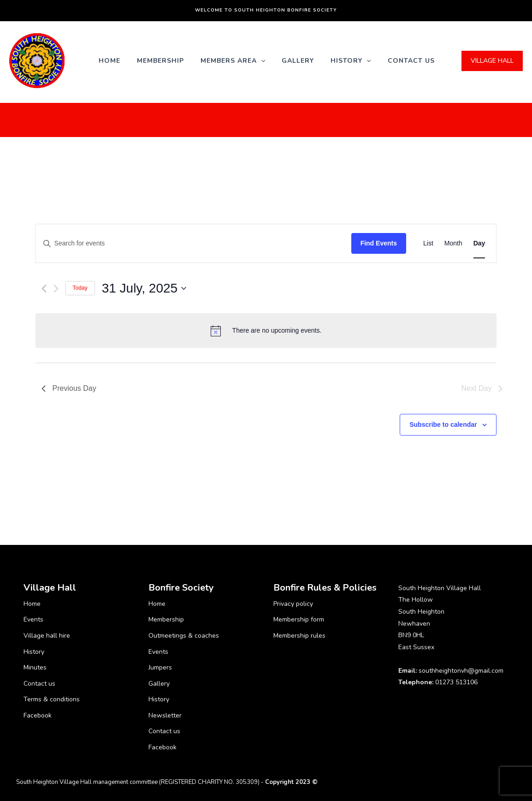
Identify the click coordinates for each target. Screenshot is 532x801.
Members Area (233, 61)
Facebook (38, 715)
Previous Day (69, 388)
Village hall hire (47, 636)
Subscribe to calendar (443, 424)
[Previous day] (44, 289)
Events (33, 619)
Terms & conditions (52, 699)
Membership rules (299, 636)
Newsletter (165, 715)
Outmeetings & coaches (184, 636)
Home (109, 61)
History (351, 61)
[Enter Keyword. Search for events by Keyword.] (194, 243)
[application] (261, 61)
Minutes (35, 667)
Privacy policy (293, 604)
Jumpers (160, 667)
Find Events (379, 243)
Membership (160, 61)
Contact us (411, 61)
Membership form (299, 619)
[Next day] (56, 289)
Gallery (298, 61)
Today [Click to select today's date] (80, 288)
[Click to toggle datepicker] (144, 288)
